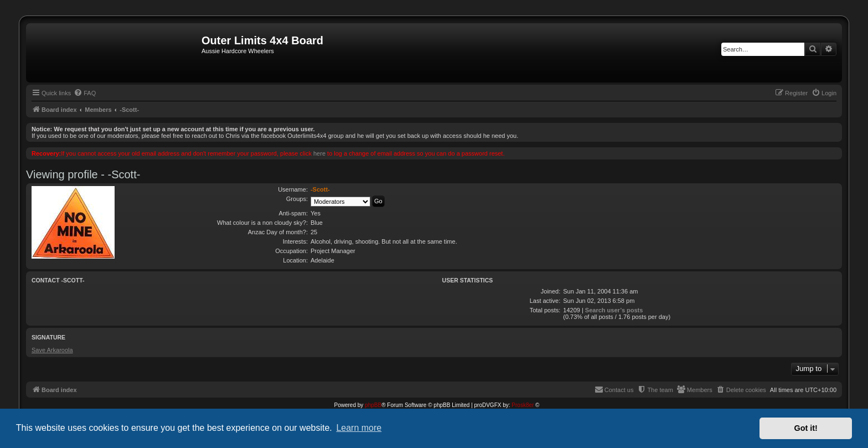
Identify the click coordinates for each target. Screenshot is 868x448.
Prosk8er (523, 405)
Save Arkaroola (52, 350)
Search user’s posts (614, 310)
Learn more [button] (359, 428)
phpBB (373, 405)
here (319, 153)
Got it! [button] (806, 428)
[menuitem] (85, 93)
